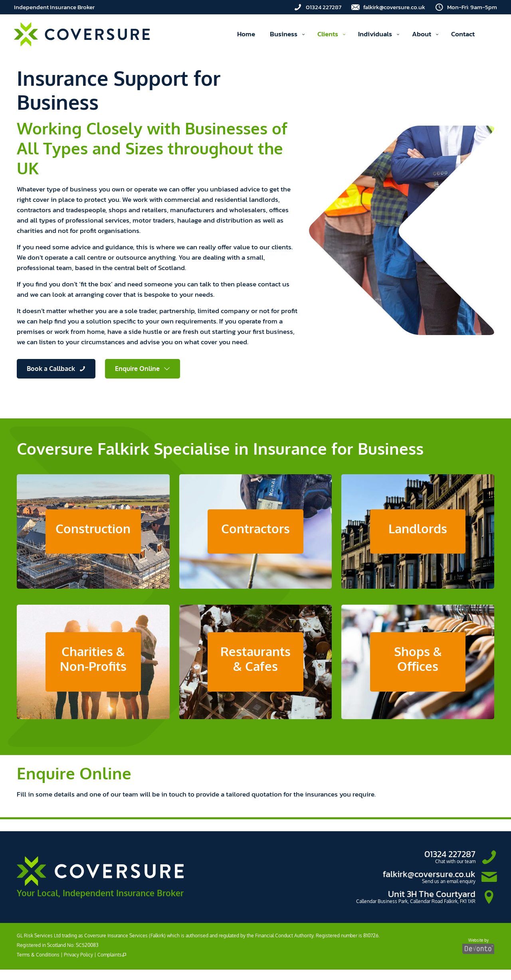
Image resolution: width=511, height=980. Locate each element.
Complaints (112, 965)
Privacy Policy (78, 965)
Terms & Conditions (38, 965)
